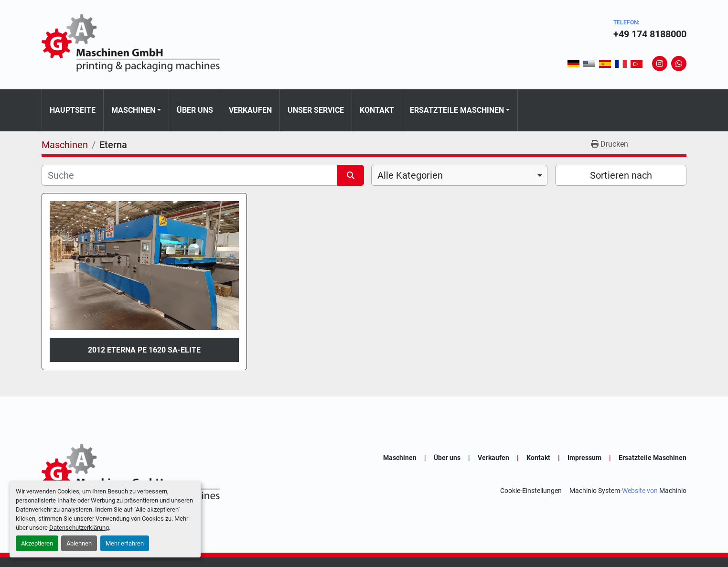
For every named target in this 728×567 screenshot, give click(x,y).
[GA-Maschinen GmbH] (137, 474)
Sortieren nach (621, 175)
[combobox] (459, 175)
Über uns (195, 110)
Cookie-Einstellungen (531, 491)
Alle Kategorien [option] (410, 175)
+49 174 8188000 (650, 34)
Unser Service (316, 110)
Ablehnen (79, 543)
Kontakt (377, 110)
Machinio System (595, 491)
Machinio (673, 491)
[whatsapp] (679, 64)
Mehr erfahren (125, 543)
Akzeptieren (37, 543)
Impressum (584, 458)
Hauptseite (73, 110)
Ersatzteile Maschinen (457, 110)
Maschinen (133, 110)
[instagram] (660, 64)
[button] (136, 110)
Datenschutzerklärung (79, 528)
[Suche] (189, 175)
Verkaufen (250, 110)
